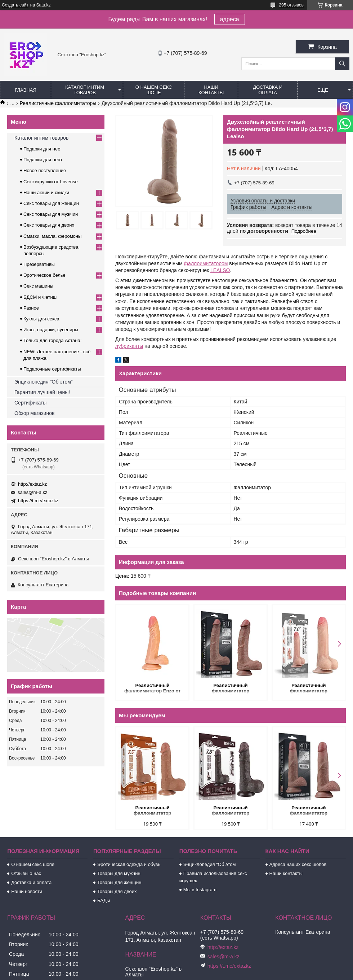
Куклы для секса (41, 319)
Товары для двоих (117, 891)
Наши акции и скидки (46, 192)
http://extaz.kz (32, 484)
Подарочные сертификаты (52, 369)
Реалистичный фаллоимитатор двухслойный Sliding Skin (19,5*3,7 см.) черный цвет (230, 811)
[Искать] (342, 64)
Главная (26, 90)
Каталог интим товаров (85, 90)
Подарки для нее (42, 149)
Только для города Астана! (52, 340)
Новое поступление (45, 170)
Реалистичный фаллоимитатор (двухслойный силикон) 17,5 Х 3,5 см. (309, 689)
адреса (230, 19)
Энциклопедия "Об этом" (44, 382)
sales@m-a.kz (33, 492)
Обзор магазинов (34, 413)
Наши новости (27, 891)
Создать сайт (15, 5)
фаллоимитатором (206, 263)
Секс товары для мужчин (51, 214)
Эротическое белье (44, 275)
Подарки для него (43, 160)
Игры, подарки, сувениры (51, 330)
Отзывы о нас (26, 873)
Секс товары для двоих (49, 225)
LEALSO (220, 270)
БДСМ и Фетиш (40, 297)
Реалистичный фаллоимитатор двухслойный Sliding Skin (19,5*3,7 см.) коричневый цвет (152, 811)
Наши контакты (211, 90)
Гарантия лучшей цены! (42, 392)
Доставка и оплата (268, 90)
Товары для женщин (119, 882)
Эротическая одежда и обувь (129, 864)
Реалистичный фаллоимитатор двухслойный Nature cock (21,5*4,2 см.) (231, 689)
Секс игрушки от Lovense (51, 182)
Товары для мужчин (119, 873)
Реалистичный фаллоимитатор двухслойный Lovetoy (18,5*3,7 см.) (309, 811)
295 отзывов (291, 5)
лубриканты (129, 346)
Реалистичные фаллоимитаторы (58, 103)
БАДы (104, 900)
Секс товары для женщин (51, 203)
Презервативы (39, 264)
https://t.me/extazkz (38, 501)
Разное (31, 308)
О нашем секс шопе (154, 90)
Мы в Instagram (200, 890)
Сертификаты (30, 403)
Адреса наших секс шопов (298, 864)
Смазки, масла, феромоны (52, 236)
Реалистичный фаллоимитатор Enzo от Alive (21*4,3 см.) (152, 689)
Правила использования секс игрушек (213, 877)
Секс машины (38, 286)
